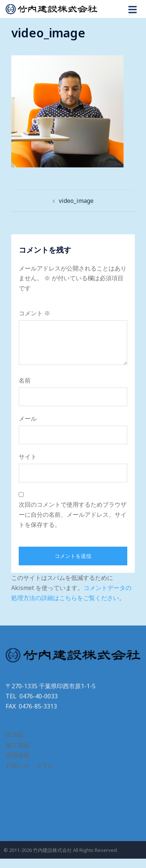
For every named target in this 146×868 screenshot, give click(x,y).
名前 (25, 380)
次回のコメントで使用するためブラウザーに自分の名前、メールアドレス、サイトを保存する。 (73, 515)
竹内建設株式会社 (52, 850)
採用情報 (18, 755)
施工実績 (18, 745)
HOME (15, 735)
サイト (28, 457)
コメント (34, 313)
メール (28, 418)
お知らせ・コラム (30, 765)
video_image (76, 201)
